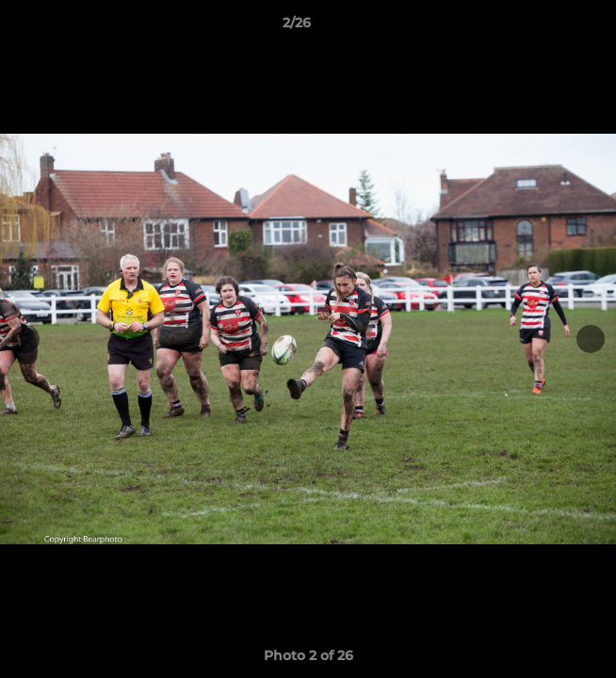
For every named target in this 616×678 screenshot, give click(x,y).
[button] (548, 27)
